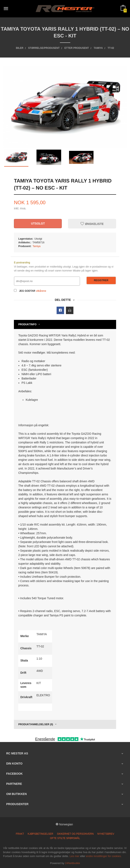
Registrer (101, 280)
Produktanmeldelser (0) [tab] (36, 724)
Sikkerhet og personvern (75, 834)
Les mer (75, 856)
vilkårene (41, 291)
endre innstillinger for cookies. (104, 856)
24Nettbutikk (73, 863)
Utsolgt (38, 223)
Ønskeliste (92, 224)
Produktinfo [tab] (27, 324)
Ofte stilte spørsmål (65, 838)
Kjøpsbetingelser (41, 834)
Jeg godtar (27, 291)
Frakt (20, 834)
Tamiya (36, 246)
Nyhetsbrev (106, 834)
